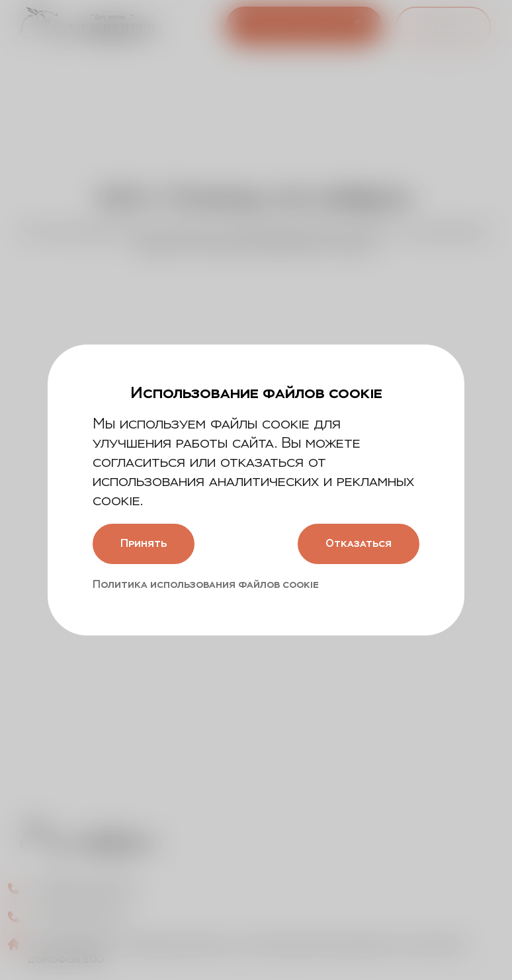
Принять (144, 543)
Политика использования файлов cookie (206, 584)
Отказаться (359, 543)
